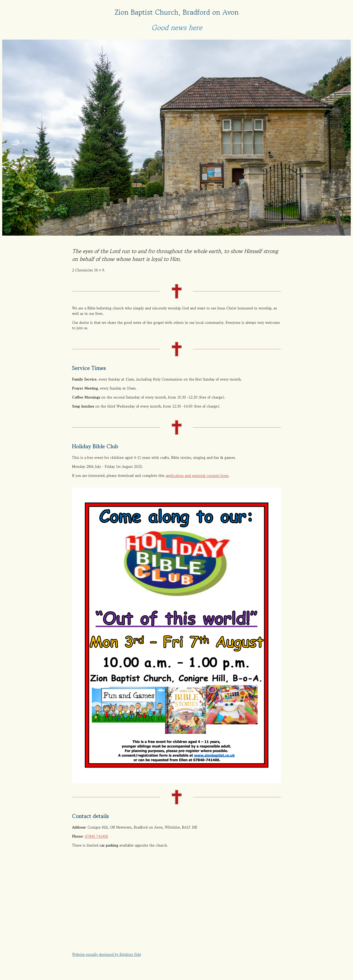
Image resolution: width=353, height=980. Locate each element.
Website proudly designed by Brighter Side (107, 954)
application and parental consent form (197, 475)
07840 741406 (96, 836)
